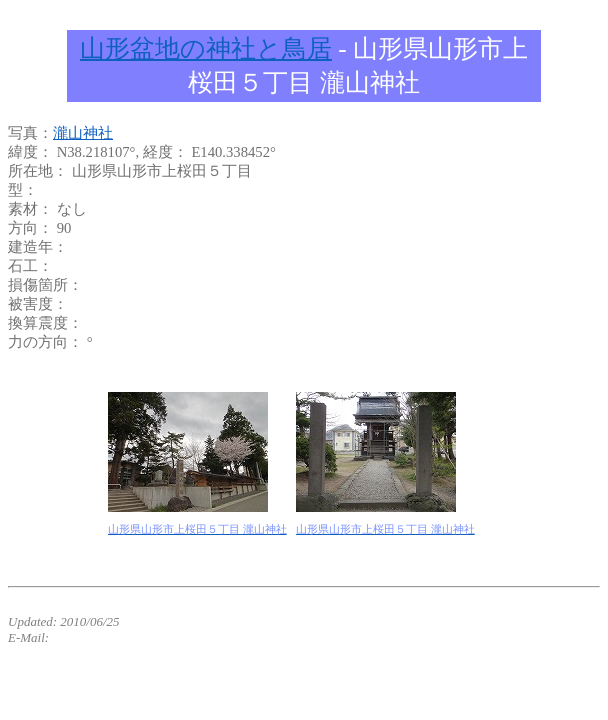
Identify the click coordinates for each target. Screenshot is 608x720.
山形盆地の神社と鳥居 (206, 48)
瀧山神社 (83, 133)
